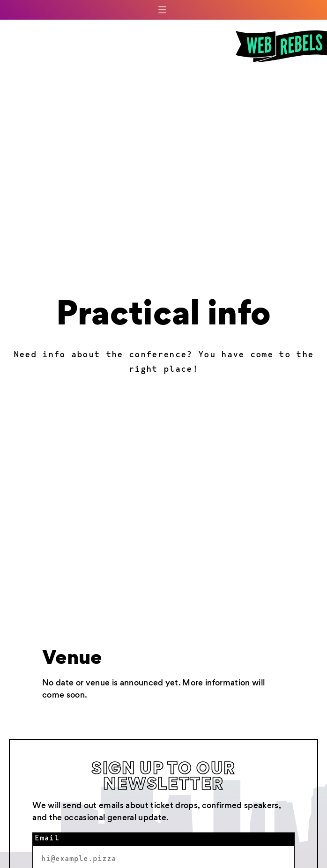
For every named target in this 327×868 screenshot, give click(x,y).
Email (47, 839)
